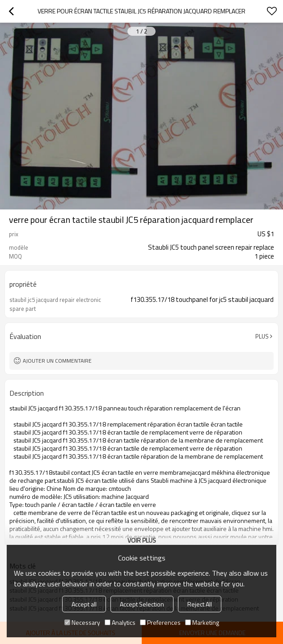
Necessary (82, 622)
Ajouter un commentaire (57, 361)
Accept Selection (142, 604)
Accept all (84, 604)
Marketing (202, 622)
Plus (262, 336)
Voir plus (142, 540)
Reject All (200, 604)
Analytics (120, 622)
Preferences (160, 622)
